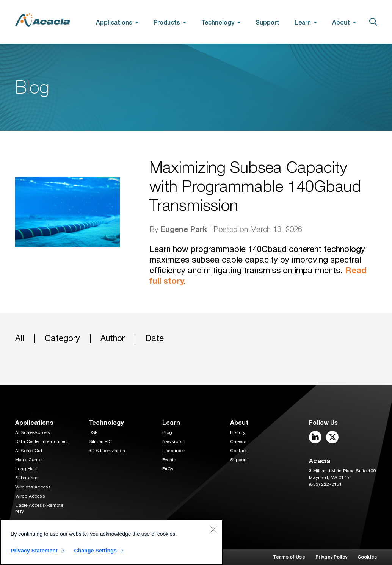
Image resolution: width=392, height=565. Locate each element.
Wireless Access (33, 487)
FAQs (168, 469)
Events (169, 460)
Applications (114, 22)
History (238, 432)
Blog (167, 432)
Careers (238, 441)
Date (154, 338)
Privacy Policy (331, 557)
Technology (218, 22)
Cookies (367, 557)
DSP (93, 432)
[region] (111, 542)
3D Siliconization (107, 451)
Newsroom (174, 441)
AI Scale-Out (29, 451)
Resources (174, 451)
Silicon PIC (100, 441)
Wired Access (30, 496)
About (341, 22)
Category (62, 338)
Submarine (27, 478)
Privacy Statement (34, 551)
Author (113, 338)
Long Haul (26, 469)
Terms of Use (289, 557)
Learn (303, 22)
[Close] (213, 529)
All (20, 338)
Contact (239, 451)
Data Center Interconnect (42, 441)
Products (167, 22)
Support (267, 22)
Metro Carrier (29, 460)
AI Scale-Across (33, 432)
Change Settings (95, 551)
